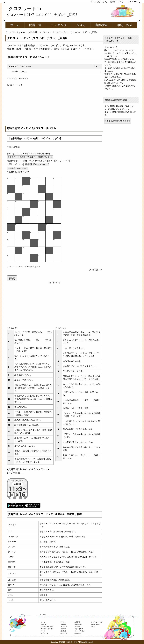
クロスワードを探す (47, 627)
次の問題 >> (96, 270)
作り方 (81, 25)
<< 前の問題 (13, 147)
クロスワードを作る (47, 629)
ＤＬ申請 (63, 629)
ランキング (59, 25)
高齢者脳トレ (96, 624)
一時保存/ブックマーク (18, 168)
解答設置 (63, 631)
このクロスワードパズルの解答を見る (24, 266)
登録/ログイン (117, 2)
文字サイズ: (12, 164)
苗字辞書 (77, 627)
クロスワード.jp (25, 9)
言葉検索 (101, 25)
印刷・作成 (125, 25)
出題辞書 (77, 622)
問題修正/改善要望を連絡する (118, 121)
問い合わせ (64, 633)
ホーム (15, 25)
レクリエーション (97, 622)
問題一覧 (35, 25)
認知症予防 (78, 633)
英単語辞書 (78, 624)
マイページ (133, 2)
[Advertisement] (54, 106)
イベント (63, 622)
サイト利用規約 (79, 631)
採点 (12, 278)
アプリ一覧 (44, 633)
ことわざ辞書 (79, 629)
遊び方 (93, 627)
